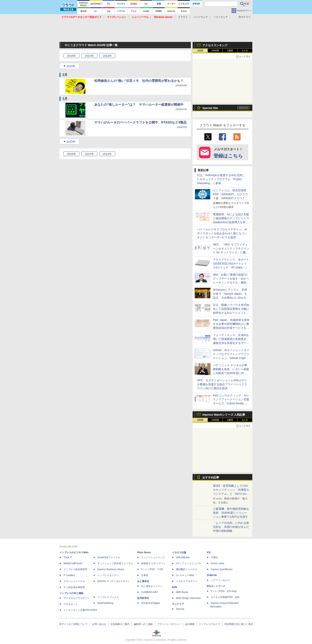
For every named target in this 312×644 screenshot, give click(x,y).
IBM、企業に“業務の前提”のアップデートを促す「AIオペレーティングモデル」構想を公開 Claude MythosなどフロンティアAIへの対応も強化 (231, 283)
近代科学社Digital (150, 603)
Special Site (210, 108)
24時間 (215, 51)
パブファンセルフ (220, 580)
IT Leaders (69, 575)
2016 (71, 56)
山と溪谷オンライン (152, 586)
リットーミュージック (153, 557)
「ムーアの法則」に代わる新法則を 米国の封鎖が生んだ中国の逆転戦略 (231, 527)
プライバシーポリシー (169, 624)
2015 (89, 56)
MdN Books (182, 592)
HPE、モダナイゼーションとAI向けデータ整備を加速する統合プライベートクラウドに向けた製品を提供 (222, 384)
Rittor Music (144, 552)
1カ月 (245, 51)
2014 (107, 56)
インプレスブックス (108, 597)
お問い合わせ (99, 624)
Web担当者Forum (73, 563)
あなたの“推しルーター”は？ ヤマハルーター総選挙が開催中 (139, 105)
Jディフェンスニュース (188, 563)
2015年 (71, 66)
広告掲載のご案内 (120, 624)
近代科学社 (143, 598)
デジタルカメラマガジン (77, 598)
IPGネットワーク (216, 586)
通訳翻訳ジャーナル (187, 569)
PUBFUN (212, 575)
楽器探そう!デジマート (153, 563)
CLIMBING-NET (150, 592)
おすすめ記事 (211, 477)
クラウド (183, 17)
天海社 (214, 557)
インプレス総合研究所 (75, 569)
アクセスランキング (215, 45)
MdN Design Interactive (188, 598)
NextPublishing (105, 603)
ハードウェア (201, 17)
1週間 (230, 51)
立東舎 (145, 575)
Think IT (68, 557)
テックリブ (178, 604)
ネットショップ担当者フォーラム (115, 563)
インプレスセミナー (108, 575)
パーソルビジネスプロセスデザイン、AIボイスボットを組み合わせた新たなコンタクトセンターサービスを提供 (222, 233)
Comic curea (217, 563)
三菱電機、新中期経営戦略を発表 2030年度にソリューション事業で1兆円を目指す (231, 513)
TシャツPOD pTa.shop (224, 591)
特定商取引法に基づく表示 (239, 624)
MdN (175, 587)
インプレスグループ (210, 624)
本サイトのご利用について (73, 624)
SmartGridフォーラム (109, 557)
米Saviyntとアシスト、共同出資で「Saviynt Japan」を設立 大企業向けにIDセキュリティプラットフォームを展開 (231, 298)
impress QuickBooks (222, 569)
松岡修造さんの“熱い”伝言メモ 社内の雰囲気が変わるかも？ (139, 81)
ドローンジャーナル (74, 581)
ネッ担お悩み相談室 (74, 587)
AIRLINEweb (183, 557)
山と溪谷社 (143, 581)
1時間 (200, 51)
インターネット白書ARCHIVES (80, 610)
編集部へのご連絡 (143, 624)
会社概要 (190, 624)
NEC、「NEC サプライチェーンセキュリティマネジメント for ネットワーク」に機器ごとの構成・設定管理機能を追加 (231, 252)
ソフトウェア (220, 17)
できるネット (71, 604)
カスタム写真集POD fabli (225, 597)
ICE (209, 552)
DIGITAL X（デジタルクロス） (114, 581)
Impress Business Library (111, 569)
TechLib (180, 609)
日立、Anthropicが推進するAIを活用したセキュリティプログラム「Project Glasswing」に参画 (221, 179)
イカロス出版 (179, 552)
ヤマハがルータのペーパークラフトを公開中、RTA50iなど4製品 (140, 122)
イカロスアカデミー (187, 581)
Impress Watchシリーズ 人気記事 (224, 415)
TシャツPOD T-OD (152, 569)
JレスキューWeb (185, 575)
